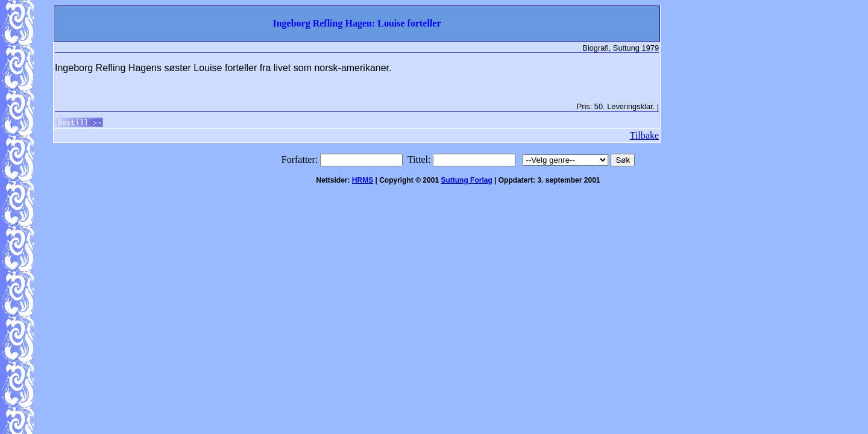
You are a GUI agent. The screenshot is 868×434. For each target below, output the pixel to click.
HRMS (363, 180)
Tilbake (644, 135)
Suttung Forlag (466, 180)
